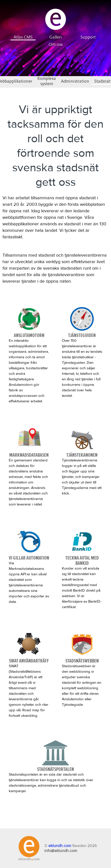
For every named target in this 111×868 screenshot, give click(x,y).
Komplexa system (47, 81)
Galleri (56, 37)
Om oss (56, 45)
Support (88, 37)
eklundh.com (60, 846)
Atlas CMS (23, 37)
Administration (75, 81)
